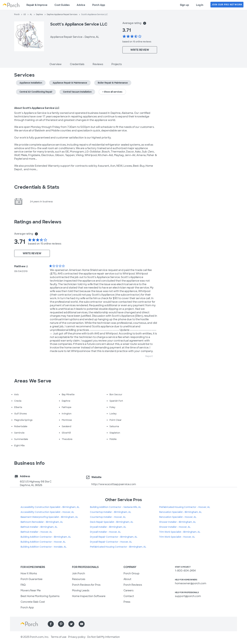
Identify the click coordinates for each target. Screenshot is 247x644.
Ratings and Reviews (38, 222)
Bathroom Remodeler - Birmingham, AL (42, 522)
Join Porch (79, 573)
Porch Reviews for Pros (86, 585)
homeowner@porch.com (191, 583)
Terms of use (59, 637)
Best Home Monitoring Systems (40, 596)
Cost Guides (62, 5)
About (127, 579)
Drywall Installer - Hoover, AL (105, 532)
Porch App (99, 5)
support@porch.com (188, 596)
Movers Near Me (31, 590)
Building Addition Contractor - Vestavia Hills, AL (116, 507)
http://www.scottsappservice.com (114, 484)
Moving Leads (81, 590)
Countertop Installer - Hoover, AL (108, 517)
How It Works (29, 573)
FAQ (23, 585)
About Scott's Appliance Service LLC (37, 108)
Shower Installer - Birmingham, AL (178, 522)
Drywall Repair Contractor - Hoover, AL (111, 542)
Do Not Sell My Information (104, 637)
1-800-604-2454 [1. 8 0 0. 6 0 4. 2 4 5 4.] (185, 571)
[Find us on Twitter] (71, 624)
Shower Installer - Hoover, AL (175, 527)
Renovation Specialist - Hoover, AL (178, 517)
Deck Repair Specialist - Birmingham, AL (112, 522)
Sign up (184, 5)
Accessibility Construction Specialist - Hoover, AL (47, 512)
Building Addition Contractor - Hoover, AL (43, 542)
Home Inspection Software (89, 596)
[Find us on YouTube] (82, 624)
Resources (79, 579)
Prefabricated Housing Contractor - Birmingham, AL (118, 547)
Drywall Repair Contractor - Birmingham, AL (114, 537)
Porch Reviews (133, 585)
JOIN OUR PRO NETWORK (227, 5)
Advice (81, 5)
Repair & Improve (37, 5)
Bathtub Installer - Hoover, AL (36, 532)
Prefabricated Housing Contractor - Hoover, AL (185, 507)
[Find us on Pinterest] (61, 624)
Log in (200, 5)
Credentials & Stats (37, 187)
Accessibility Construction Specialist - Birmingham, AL (50, 507)
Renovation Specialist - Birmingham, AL (180, 512)
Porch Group (131, 573)
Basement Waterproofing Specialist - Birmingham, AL (49, 517)
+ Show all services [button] (112, 92)
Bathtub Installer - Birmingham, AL (39, 527)
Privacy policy (77, 637)
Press (127, 602)
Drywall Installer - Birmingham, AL (108, 527)
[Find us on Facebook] (51, 624)
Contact (129, 596)
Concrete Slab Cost (33, 602)
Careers (128, 590)
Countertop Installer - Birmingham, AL (111, 512)
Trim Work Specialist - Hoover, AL (177, 537)
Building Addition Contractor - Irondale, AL (44, 547)
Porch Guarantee (31, 579)
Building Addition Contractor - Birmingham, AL (46, 537)
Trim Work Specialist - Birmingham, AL (180, 532)
